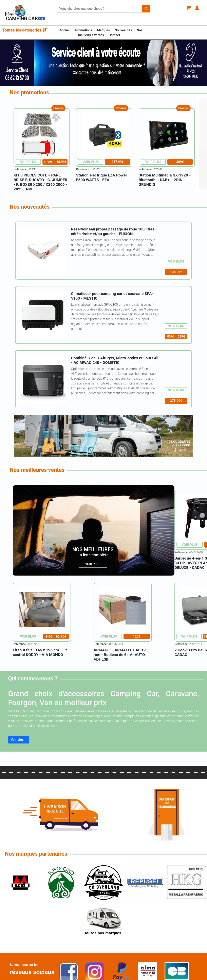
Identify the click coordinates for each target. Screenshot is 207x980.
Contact (114, 35)
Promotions (84, 30)
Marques (103, 30)
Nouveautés (123, 30)
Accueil (65, 30)
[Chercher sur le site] (99, 9)
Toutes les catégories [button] (25, 30)
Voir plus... (19, 740)
